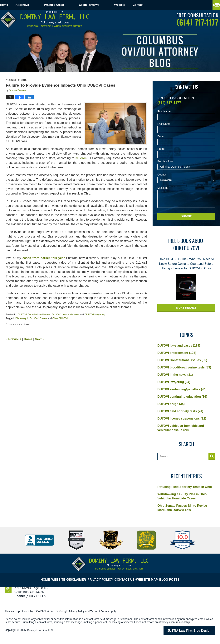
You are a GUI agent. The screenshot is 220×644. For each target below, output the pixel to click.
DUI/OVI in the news (175, 375)
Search (212, 456)
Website (135, 5)
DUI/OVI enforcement (177, 353)
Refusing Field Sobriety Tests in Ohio (185, 487)
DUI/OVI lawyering (95, 314)
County (162, 175)
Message (163, 188)
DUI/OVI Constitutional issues (34, 314)
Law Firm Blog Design (197, 630)
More (212, 5)
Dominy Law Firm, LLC (41, 630)
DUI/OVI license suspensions (182, 418)
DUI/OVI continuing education (182, 397)
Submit (186, 216)
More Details (186, 308)
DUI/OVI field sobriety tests (180, 411)
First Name (164, 111)
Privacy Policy (103, 576)
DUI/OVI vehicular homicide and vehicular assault (181, 428)
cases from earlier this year (44, 258)
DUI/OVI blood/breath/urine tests (184, 367)
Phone (161, 149)
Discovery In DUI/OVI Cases (31, 318)
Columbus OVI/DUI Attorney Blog (45, 20)
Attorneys (37, 5)
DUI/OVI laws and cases (65, 314)
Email (161, 136)
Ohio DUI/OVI (60, 318)
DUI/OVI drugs (171, 404)
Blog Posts (171, 576)
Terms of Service (101, 611)
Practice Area (165, 161)
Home (12, 5)
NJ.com (81, 158)
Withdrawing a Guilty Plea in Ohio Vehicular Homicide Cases (182, 496)
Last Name (164, 124)
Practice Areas (69, 5)
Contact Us (127, 576)
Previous (14, 339)
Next (40, 339)
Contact (161, 5)
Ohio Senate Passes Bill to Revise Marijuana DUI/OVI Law (182, 508)
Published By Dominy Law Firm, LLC (197, 19)
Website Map (149, 576)
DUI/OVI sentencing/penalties (182, 389)
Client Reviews (104, 5)
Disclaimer (80, 576)
